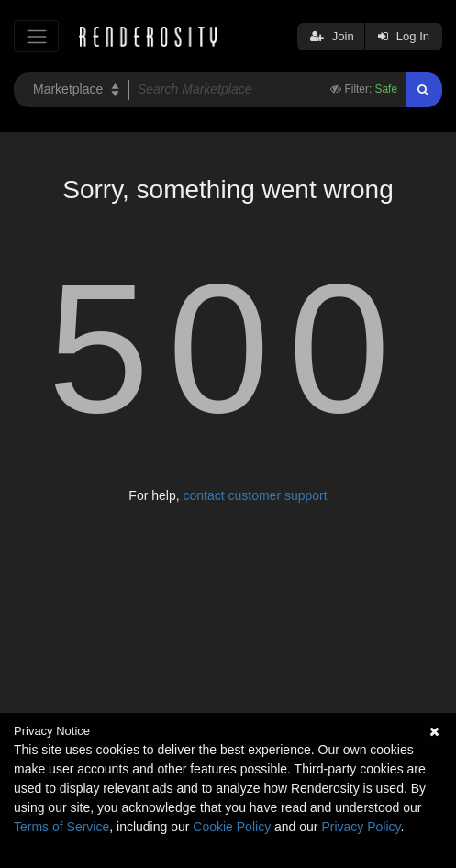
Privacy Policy (361, 827)
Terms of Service (61, 827)
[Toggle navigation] (36, 36)
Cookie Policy (232, 827)
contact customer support (255, 495)
